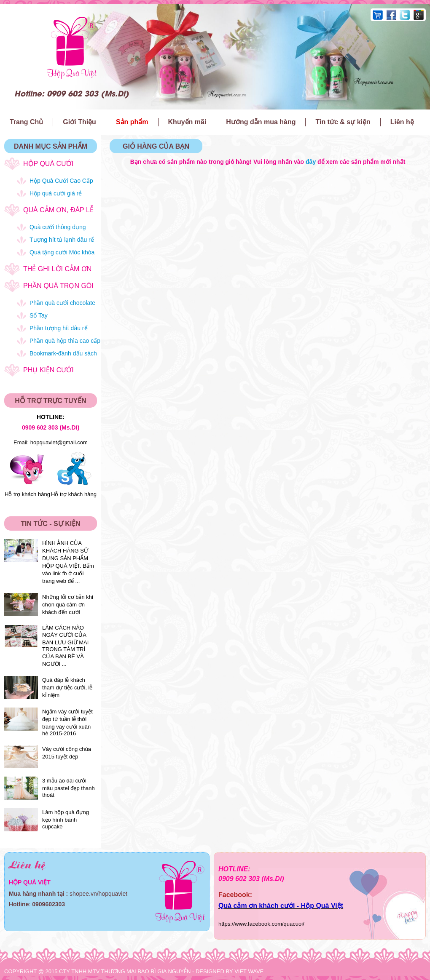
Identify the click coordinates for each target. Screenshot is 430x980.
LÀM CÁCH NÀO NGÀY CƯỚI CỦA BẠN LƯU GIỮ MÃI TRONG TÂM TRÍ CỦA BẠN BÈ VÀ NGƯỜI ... (65, 646)
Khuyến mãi (187, 122)
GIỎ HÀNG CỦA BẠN (156, 146)
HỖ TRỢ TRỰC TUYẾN (51, 401)
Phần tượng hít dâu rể (59, 328)
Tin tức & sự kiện (343, 122)
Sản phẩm (132, 122)
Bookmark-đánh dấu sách (63, 353)
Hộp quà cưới (48, 164)
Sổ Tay (39, 315)
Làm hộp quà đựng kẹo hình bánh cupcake (66, 819)
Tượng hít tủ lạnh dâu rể (62, 240)
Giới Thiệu (79, 122)
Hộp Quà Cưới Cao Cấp (61, 181)
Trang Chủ (26, 122)
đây (311, 162)
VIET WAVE (249, 971)
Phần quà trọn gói (58, 286)
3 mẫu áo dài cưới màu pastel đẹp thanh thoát (69, 788)
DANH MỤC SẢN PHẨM (51, 146)
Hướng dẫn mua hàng (261, 122)
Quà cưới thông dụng (58, 227)
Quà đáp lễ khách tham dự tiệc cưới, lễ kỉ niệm (67, 688)
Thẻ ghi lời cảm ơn (57, 269)
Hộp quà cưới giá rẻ (56, 193)
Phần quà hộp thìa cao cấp (65, 341)
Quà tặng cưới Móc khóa (62, 252)
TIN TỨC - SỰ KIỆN (50, 524)
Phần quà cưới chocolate (62, 303)
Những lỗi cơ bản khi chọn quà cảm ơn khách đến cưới (68, 605)
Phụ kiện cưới (48, 370)
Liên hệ (402, 122)
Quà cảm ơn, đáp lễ (58, 210)
